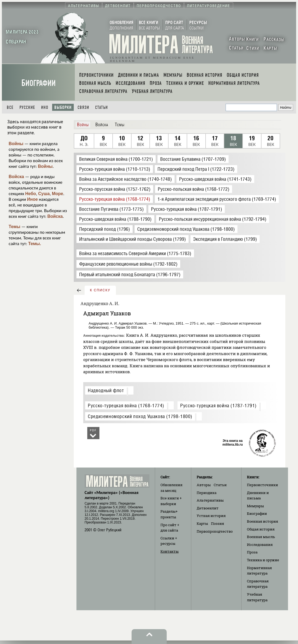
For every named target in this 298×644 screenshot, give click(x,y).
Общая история (261, 529)
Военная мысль (261, 537)
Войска (16, 177)
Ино (45, 107)
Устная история (211, 516)
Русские (27, 107)
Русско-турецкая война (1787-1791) (218, 406)
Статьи (101, 107)
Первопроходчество (215, 531)
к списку (100, 290)
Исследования (260, 545)
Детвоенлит (208, 508)
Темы (14, 227)
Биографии (38, 83)
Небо (31, 194)
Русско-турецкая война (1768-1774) (126, 406)
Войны (16, 144)
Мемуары (255, 506)
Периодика (207, 493)
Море (58, 194)
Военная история (262, 521)
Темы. (35, 244)
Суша (44, 194)
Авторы (204, 485)
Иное (32, 199)
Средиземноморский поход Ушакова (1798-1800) (140, 416)
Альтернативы (210, 500)
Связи (83, 107)
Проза (252, 552)
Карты (202, 523)
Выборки (63, 107)
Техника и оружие (263, 560)
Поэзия (217, 523)
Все (10, 107)
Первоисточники (262, 485)
